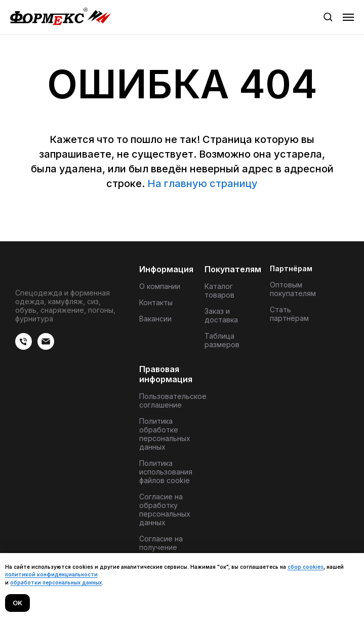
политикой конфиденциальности (51, 574)
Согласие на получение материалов (161, 547)
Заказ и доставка (221, 315)
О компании (160, 286)
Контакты (156, 302)
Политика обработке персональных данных (165, 434)
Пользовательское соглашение (173, 400)
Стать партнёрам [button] (289, 314)
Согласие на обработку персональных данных (165, 509)
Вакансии (155, 319)
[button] (328, 16)
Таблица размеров (222, 340)
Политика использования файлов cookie (166, 472)
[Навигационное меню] (348, 17)
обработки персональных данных (56, 582)
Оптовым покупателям (293, 289)
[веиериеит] (24, 347)
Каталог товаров (219, 290)
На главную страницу (203, 184)
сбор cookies (306, 567)
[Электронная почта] (46, 347)
